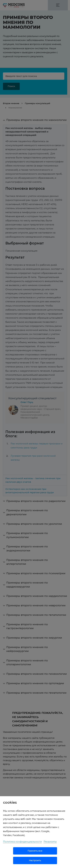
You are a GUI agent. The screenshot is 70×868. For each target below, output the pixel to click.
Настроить (35, 860)
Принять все (35, 851)
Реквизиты (50, 842)
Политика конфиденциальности (22, 842)
